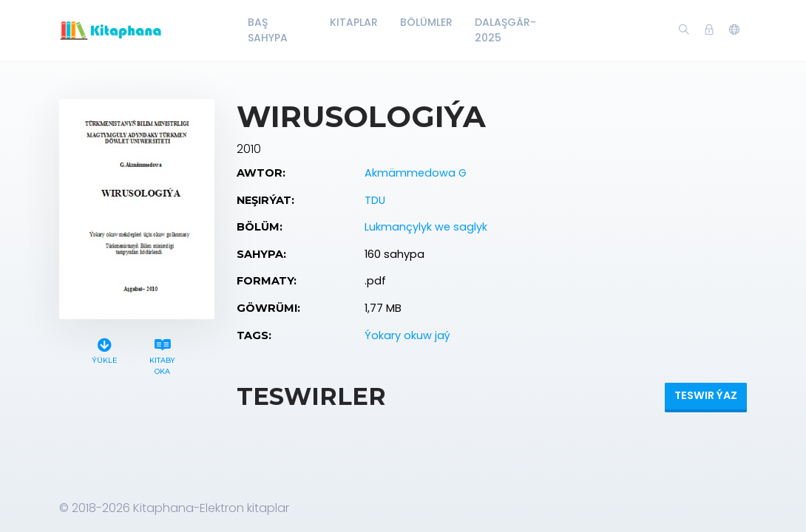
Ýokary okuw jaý (407, 335)
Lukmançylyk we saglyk (426, 227)
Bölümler (426, 22)
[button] (734, 30)
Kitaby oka (163, 355)
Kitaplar (354, 22)
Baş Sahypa (268, 30)
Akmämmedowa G (416, 173)
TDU (375, 200)
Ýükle (104, 349)
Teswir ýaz (706, 395)
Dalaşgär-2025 (505, 30)
